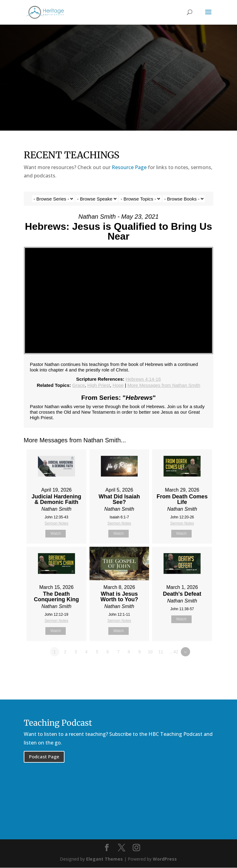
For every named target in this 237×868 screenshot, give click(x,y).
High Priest (99, 385)
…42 (174, 652)
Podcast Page (44, 756)
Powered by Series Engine (190, 669)
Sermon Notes (56, 523)
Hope (118, 385)
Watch (56, 533)
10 (150, 652)
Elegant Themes (104, 859)
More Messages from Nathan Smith (164, 385)
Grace (79, 385)
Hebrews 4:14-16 (143, 379)
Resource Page (129, 167)
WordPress (165, 859)
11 (161, 652)
